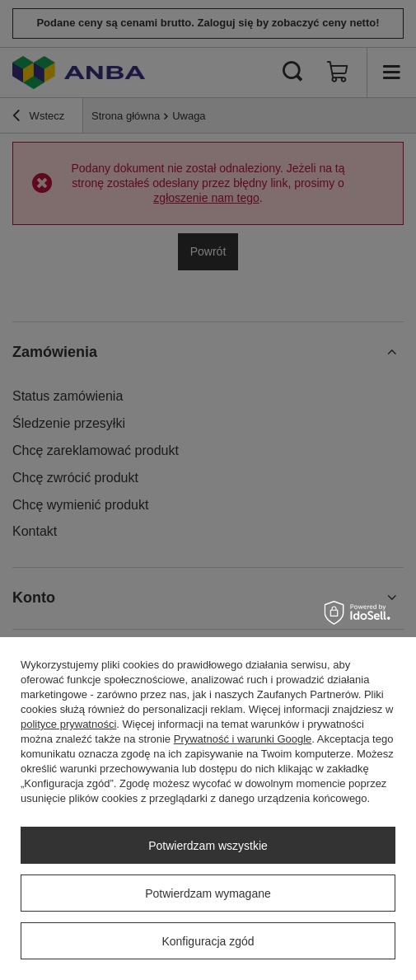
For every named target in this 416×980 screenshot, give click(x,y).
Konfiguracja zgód (208, 941)
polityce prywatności (68, 724)
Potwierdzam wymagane (208, 893)
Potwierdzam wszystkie (208, 846)
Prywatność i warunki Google (243, 739)
